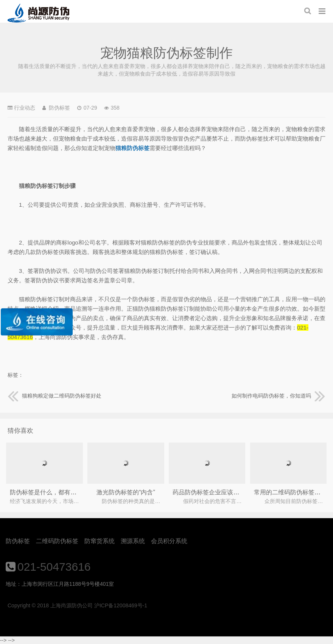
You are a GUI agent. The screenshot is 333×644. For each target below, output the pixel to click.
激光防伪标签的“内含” (126, 492)
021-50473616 (54, 567)
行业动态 (25, 108)
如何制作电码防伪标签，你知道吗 (279, 396)
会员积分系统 (169, 541)
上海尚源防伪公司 (38, 13)
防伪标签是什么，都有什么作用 (52, 492)
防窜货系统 (100, 541)
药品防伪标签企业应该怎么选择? (217, 492)
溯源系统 (133, 541)
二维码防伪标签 (57, 541)
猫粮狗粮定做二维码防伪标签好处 (54, 396)
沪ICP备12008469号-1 (121, 605)
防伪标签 (18, 541)
